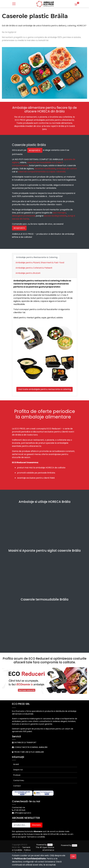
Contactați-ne (19, 807)
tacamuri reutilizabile (45, 169)
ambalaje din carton (67, 169)
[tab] (28, 274)
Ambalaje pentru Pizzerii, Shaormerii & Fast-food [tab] (40, 263)
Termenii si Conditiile (21, 849)
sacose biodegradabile (55, 216)
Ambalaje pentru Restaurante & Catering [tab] (37, 257)
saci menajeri (59, 213)
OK (73, 856)
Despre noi (18, 770)
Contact (17, 786)
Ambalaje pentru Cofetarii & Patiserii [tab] (34, 268)
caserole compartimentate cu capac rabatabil (42, 172)
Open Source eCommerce (48, 849)
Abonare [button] (36, 825)
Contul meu (19, 780)
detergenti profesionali (23, 216)
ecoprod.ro (35, 150)
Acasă (16, 764)
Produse (17, 775)
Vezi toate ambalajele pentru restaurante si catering (44, 389)
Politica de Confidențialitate (30, 859)
